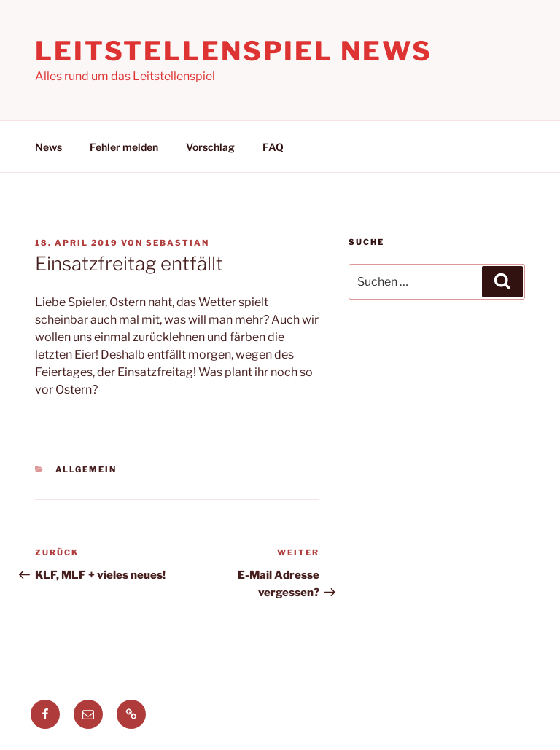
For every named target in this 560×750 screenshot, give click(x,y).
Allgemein (86, 469)
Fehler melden (124, 147)
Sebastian (178, 243)
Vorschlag (210, 147)
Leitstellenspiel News (233, 51)
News (48, 147)
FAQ (273, 147)
